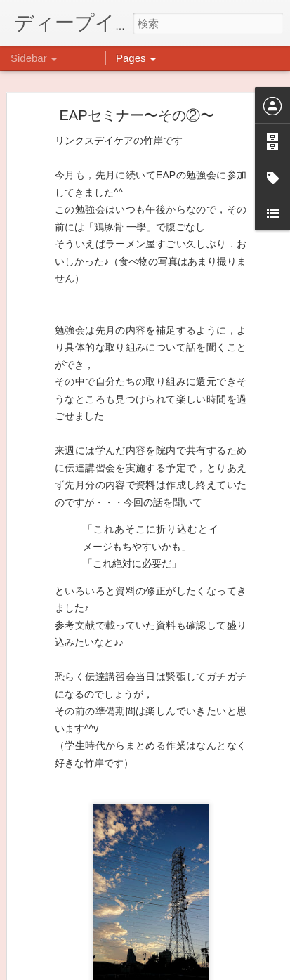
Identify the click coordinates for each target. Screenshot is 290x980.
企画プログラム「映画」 (81, 939)
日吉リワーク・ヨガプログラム (93, 844)
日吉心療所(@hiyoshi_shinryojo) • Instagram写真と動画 (204, 796)
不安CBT (51, 908)
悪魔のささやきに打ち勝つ (85, 781)
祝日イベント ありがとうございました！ (114, 813)
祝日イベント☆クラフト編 (85, 876)
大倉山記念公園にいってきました (98, 750)
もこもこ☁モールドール (81, 686)
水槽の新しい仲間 (68, 718)
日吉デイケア (220, 912)
